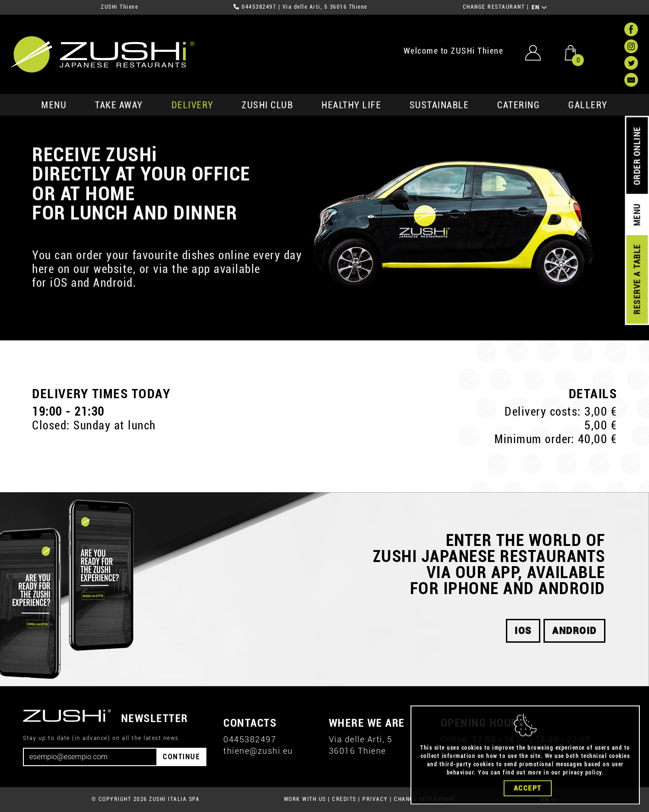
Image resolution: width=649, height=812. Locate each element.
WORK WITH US (305, 799)
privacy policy (582, 786)
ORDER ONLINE (637, 156)
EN (540, 7)
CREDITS (344, 799)
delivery (193, 105)
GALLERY (588, 105)
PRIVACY (375, 799)
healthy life (351, 105)
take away (119, 105)
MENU (54, 105)
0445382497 (259, 7)
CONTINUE (181, 757)
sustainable (439, 105)
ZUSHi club (267, 105)
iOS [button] (523, 631)
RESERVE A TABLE (637, 279)
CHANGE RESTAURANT (494, 7)
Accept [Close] (528, 802)
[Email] (90, 757)
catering (519, 105)
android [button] (574, 631)
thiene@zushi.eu (258, 751)
